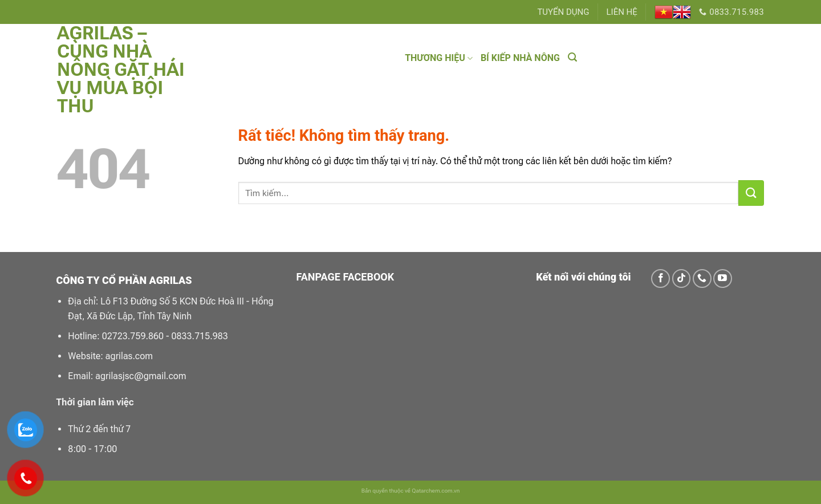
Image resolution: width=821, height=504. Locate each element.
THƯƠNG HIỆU (439, 58)
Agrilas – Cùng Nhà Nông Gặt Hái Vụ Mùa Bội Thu (121, 70)
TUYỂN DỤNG (563, 12)
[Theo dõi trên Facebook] (661, 279)
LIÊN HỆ (622, 12)
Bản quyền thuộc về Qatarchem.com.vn (410, 491)
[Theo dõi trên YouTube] (723, 279)
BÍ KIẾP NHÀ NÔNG (520, 58)
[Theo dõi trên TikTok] (682, 279)
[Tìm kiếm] (572, 57)
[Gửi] (751, 193)
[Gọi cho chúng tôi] (702, 279)
